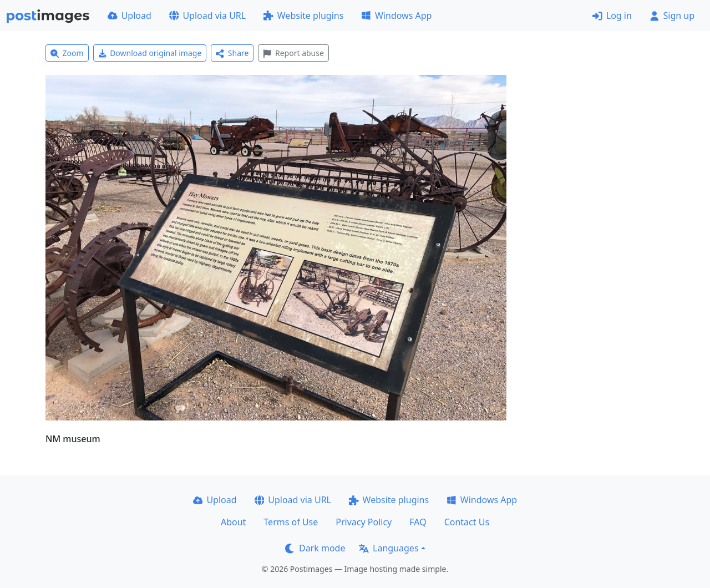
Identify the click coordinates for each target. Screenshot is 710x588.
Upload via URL (207, 16)
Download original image (150, 53)
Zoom (67, 53)
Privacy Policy (364, 522)
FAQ (418, 522)
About (233, 522)
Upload (130, 16)
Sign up (672, 16)
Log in (612, 16)
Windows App (396, 16)
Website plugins (303, 16)
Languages (389, 548)
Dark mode (315, 548)
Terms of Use (291, 522)
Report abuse (293, 53)
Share (232, 53)
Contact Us (467, 522)
